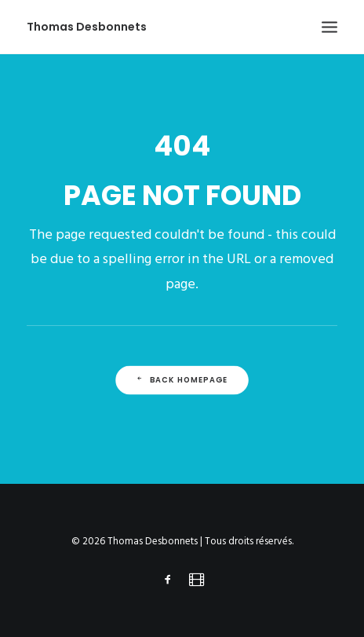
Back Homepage (182, 380)
